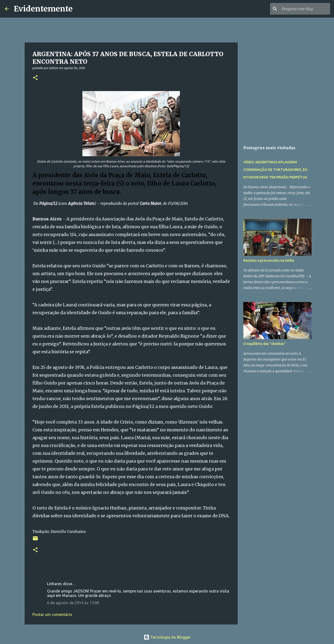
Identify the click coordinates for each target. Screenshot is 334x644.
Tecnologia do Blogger (167, 637)
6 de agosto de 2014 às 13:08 (73, 603)
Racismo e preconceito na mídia (269, 260)
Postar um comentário (52, 614)
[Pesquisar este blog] (305, 9)
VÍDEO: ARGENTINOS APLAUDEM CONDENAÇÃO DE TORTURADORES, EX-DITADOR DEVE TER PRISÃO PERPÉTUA (276, 170)
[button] (35, 78)
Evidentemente (43, 9)
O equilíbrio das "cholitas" (264, 344)
